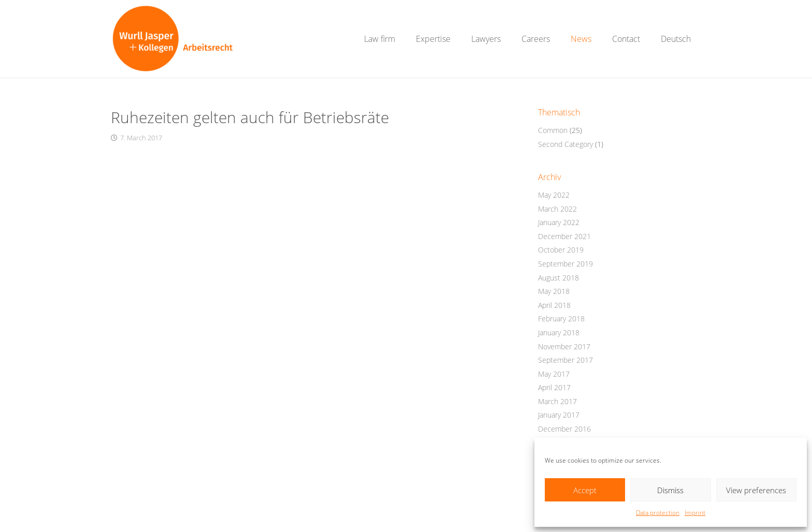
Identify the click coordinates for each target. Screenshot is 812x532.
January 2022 (559, 222)
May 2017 (554, 374)
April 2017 (554, 387)
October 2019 (561, 250)
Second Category (565, 144)
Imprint (695, 513)
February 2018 (561, 319)
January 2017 (559, 415)
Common (553, 130)
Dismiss (670, 490)
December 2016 (564, 429)
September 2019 (565, 264)
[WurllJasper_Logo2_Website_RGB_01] (173, 39)
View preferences (756, 490)
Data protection (658, 513)
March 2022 (557, 209)
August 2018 (559, 278)
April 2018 (554, 305)
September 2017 (565, 360)
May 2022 (554, 195)
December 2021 (564, 236)
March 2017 (557, 401)
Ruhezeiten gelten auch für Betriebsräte (250, 117)
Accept (585, 490)
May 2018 (554, 291)
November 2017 (564, 346)
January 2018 (559, 333)
